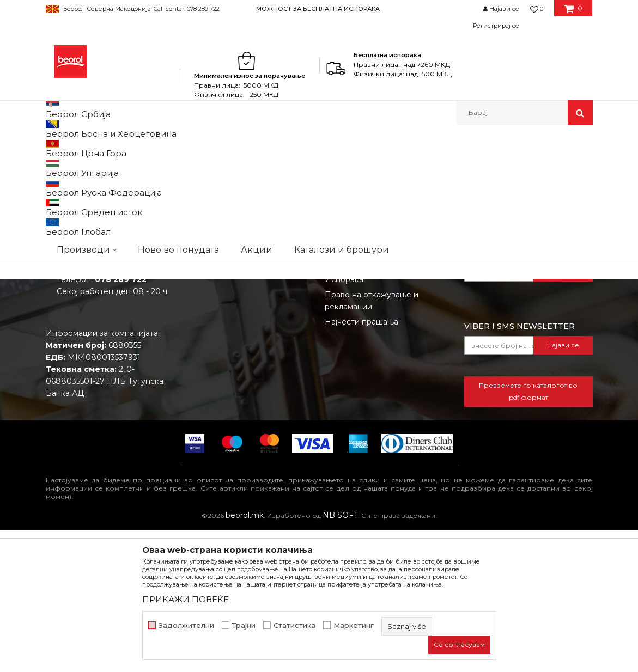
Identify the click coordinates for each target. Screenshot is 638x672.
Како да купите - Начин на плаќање (377, 400)
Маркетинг (354, 625)
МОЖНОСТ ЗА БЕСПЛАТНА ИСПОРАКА (318, 9)
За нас (198, 348)
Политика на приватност (373, 378)
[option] (319, 8)
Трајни (244, 625)
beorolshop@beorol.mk (101, 409)
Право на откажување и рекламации (372, 442)
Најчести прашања (361, 463)
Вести (197, 363)
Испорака (344, 421)
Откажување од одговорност (382, 363)
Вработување (212, 378)
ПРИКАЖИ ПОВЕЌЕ (186, 599)
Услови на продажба (366, 348)
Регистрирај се (496, 26)
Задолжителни (186, 625)
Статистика (294, 625)
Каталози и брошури (226, 394)
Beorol (56, 148)
